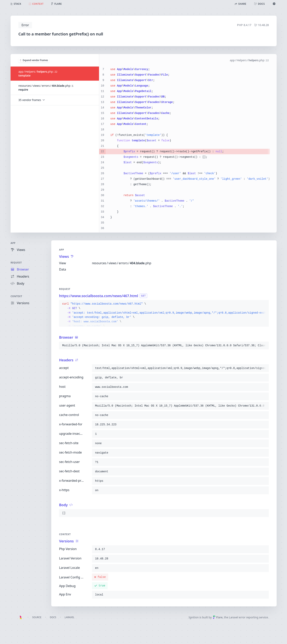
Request (16, 263)
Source (37, 617)
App (13, 243)
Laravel (69, 617)
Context (16, 296)
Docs (53, 617)
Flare (218, 617)
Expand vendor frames (34, 60)
